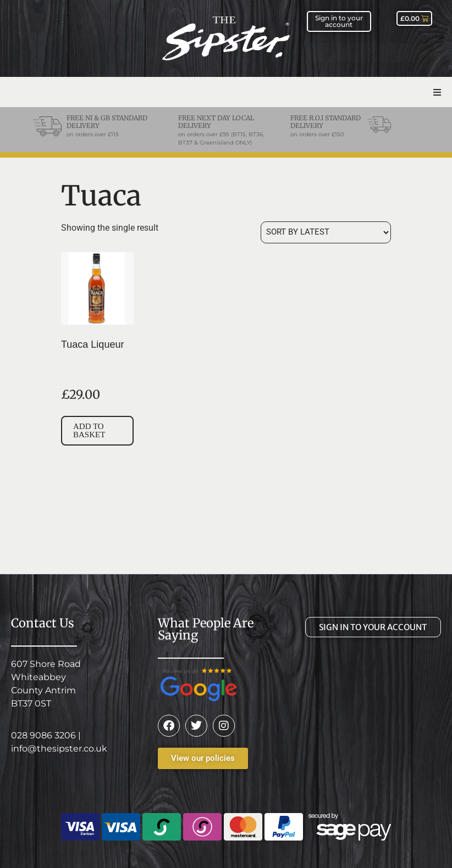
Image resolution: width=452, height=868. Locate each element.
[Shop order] (326, 232)
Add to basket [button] (89, 430)
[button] (437, 92)
